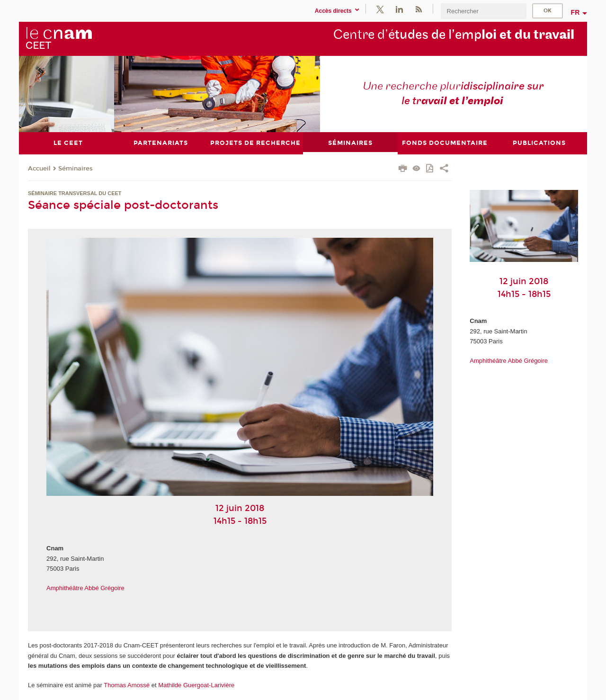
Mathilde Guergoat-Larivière (196, 685)
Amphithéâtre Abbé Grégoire (85, 588)
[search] (483, 11)
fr (575, 12)
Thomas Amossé (127, 685)
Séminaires (76, 169)
